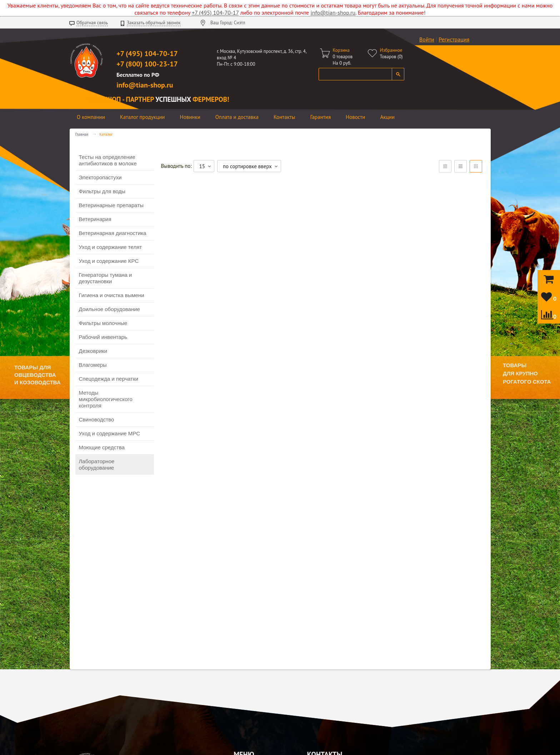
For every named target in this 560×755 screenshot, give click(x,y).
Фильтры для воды (102, 191)
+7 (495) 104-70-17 (215, 12)
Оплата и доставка (237, 117)
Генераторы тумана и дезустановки (106, 278)
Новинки (190, 117)
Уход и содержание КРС (109, 261)
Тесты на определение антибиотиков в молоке (108, 160)
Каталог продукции (142, 117)
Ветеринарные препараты (111, 205)
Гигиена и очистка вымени (112, 295)
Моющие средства (102, 447)
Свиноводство (97, 419)
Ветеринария (95, 219)
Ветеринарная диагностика (113, 233)
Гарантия (321, 117)
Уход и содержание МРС (110, 433)
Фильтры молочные (103, 323)
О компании (91, 117)
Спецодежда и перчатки (109, 379)
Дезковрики (93, 351)
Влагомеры (93, 365)
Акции (387, 117)
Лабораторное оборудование (97, 464)
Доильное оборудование (109, 309)
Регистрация (454, 39)
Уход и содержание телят (111, 247)
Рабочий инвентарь (103, 337)
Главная (82, 134)
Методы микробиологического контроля (106, 399)
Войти (427, 39)
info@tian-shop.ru (333, 12)
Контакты (284, 117)
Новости (355, 117)
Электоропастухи (100, 177)
